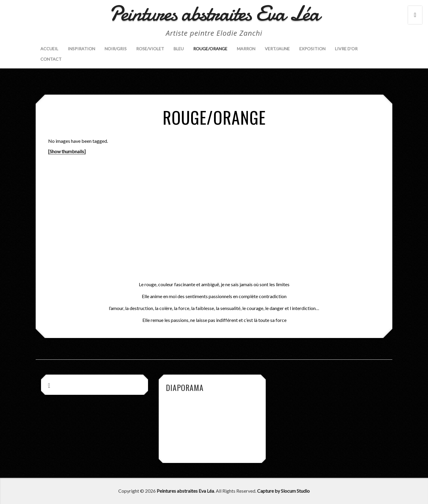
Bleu (179, 49)
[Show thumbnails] (67, 151)
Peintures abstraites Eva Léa (185, 491)
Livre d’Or (346, 49)
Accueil (49, 49)
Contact (51, 59)
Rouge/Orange (210, 49)
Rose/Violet (150, 49)
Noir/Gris (116, 49)
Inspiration (81, 49)
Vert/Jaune (277, 49)
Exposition (312, 49)
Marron (246, 49)
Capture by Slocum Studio (283, 491)
